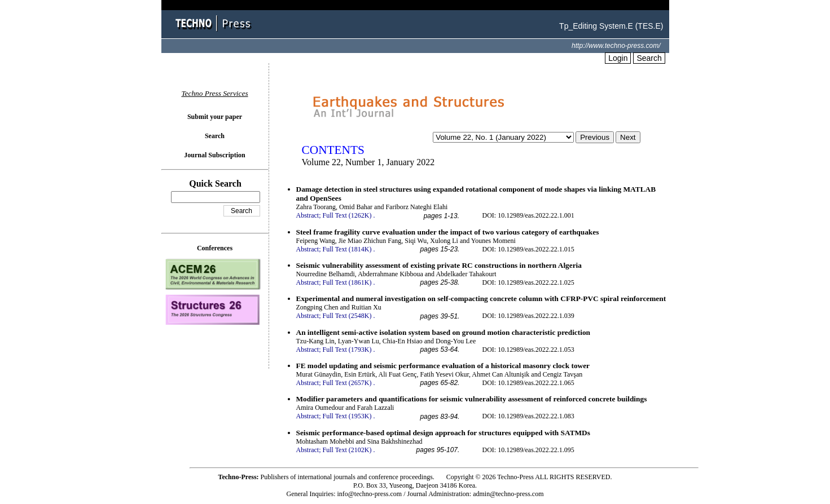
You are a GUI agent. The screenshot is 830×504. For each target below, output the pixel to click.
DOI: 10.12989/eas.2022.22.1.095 (528, 450)
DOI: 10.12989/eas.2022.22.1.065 (528, 383)
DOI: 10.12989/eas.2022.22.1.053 (528, 350)
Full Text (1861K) (347, 282)
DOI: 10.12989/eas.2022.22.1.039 (528, 316)
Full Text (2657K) (347, 383)
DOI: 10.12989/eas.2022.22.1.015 (528, 249)
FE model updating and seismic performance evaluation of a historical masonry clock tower (443, 366)
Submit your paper (215, 117)
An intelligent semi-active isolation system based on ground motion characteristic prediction (443, 332)
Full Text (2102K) (347, 450)
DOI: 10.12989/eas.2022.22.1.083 (528, 416)
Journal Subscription (214, 155)
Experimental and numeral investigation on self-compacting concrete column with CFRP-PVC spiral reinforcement (481, 299)
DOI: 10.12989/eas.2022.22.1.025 (528, 282)
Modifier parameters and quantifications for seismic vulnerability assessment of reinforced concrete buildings (472, 399)
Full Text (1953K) (347, 416)
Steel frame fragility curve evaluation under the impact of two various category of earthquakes (448, 232)
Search (649, 58)
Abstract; (309, 215)
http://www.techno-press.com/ (616, 46)
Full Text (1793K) (347, 350)
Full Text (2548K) (347, 316)
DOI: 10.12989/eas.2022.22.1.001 (528, 215)
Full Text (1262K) (347, 215)
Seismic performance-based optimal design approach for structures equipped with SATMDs (443, 433)
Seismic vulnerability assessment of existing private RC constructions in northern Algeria (439, 265)
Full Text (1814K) (347, 249)
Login (618, 58)
